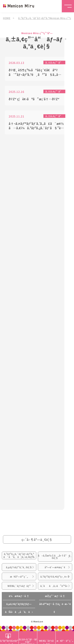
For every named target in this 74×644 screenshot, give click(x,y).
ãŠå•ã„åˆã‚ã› (19, 612)
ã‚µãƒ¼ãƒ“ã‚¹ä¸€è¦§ (19, 567)
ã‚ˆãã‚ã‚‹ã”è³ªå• (55, 586)
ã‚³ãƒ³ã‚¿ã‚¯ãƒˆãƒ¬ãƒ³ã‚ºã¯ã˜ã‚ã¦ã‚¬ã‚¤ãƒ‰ (19, 555)
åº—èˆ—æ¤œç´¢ (55, 567)
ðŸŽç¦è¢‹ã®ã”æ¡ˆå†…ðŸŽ (34, 99)
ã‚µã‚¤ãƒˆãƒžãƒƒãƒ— (19, 604)
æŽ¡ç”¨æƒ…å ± (55, 596)
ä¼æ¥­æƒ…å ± (19, 596)
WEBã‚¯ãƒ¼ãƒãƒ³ (19, 586)
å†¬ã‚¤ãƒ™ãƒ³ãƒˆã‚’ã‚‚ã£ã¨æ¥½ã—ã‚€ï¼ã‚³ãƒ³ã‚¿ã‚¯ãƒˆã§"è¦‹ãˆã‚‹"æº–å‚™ (36, 126)
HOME (7, 18)
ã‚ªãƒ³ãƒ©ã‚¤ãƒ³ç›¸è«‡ (55, 577)
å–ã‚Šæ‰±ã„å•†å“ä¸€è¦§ (55, 557)
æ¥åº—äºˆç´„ (19, 577)
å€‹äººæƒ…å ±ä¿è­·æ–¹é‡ (55, 608)
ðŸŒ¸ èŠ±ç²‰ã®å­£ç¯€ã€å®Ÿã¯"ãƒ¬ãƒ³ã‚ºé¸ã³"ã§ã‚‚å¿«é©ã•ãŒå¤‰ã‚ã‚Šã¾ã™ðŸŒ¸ (36, 73)
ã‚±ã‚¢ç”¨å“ (54, 63)
